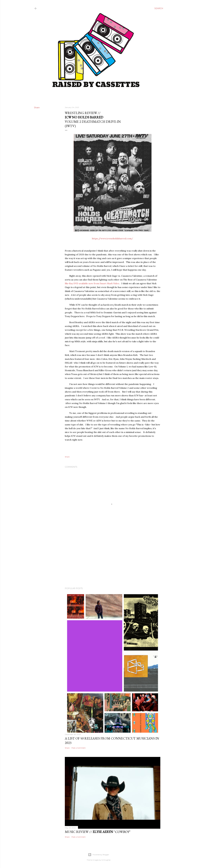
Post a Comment (79, 748)
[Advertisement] (113, 560)
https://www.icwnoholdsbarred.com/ (113, 238)
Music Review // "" (98, 832)
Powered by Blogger (99, 855)
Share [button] (37, 108)
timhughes (106, 860)
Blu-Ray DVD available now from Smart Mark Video (92, 283)
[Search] (159, 8)
